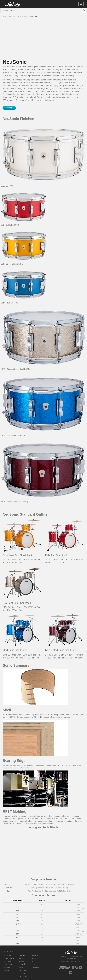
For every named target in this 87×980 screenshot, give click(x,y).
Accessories (9, 965)
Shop (9, 108)
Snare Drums (9, 958)
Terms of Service (75, 962)
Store (34, 965)
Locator (35, 968)
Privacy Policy (65, 962)
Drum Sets (8, 955)
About (34, 958)
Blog (34, 962)
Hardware (8, 961)
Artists (35, 955)
